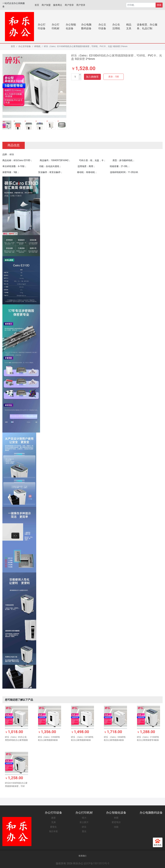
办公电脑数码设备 (86, 26)
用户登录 (81, 5)
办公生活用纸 (116, 26)
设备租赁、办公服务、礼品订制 (147, 26)
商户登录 (69, 5)
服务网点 (58, 5)
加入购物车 (92, 77)
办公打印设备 (42, 26)
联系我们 (82, 856)
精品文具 (129, 26)
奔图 (116, 818)
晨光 (84, 831)
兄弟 (53, 822)
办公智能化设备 (71, 26)
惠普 (53, 818)
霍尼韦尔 (116, 822)
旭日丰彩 (53, 831)
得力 (84, 818)
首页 (37, 5)
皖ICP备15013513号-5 (97, 863)
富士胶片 (84, 822)
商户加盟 (46, 5)
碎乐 (84, 827)
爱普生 (53, 827)
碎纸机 (37, 46)
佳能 (116, 827)
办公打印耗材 (56, 26)
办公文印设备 (102, 26)
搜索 (159, 5)
